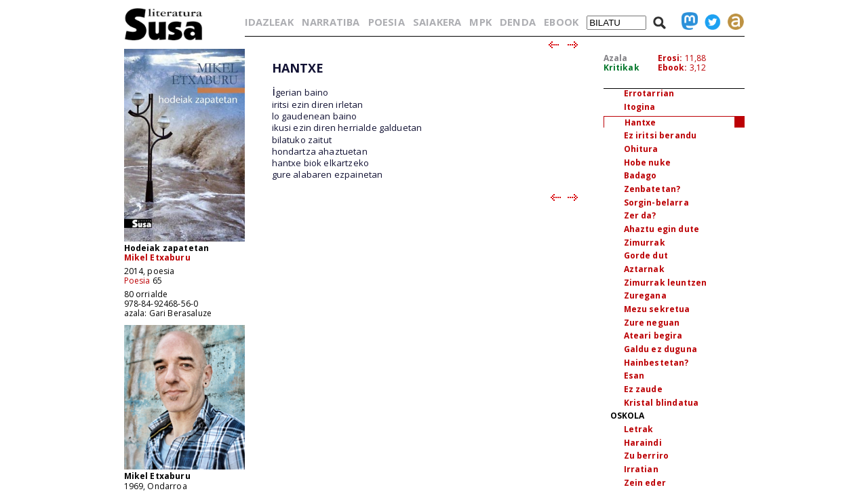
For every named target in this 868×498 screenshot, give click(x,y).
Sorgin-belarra (656, 203)
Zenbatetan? (652, 189)
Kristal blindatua (662, 403)
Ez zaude (643, 389)
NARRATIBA (331, 22)
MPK (480, 22)
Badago (640, 175)
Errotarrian (649, 93)
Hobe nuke (647, 162)
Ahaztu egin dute (662, 229)
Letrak (639, 429)
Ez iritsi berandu (660, 135)
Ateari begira (653, 336)
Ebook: (673, 68)
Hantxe (640, 122)
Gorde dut (646, 255)
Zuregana (645, 295)
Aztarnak (644, 269)
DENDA (518, 22)
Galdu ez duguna (660, 349)
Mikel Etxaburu (157, 257)
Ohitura (641, 149)
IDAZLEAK (269, 22)
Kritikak (622, 68)
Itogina (640, 107)
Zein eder (645, 483)
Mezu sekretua (657, 309)
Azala (616, 58)
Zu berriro (647, 456)
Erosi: (670, 58)
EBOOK (561, 22)
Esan (634, 376)
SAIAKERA (437, 22)
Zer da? (640, 215)
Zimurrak (645, 243)
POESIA (387, 22)
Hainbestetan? (656, 363)
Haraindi (643, 443)
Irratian (641, 469)
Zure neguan (652, 323)
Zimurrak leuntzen (666, 283)
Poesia (137, 281)
